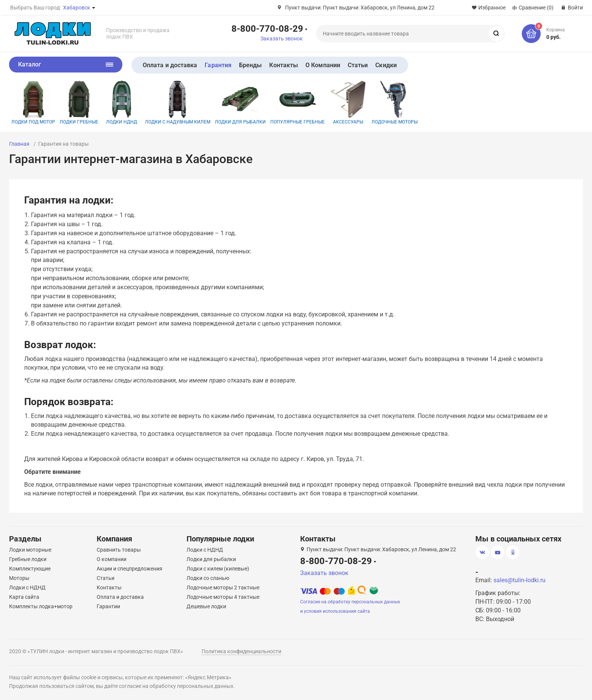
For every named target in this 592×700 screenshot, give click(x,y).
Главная (19, 144)
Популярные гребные (298, 103)
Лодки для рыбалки (240, 103)
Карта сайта (24, 597)
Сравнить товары (119, 550)
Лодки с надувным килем (178, 103)
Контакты (284, 65)
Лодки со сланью (208, 578)
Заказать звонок (282, 39)
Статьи (358, 65)
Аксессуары (348, 103)
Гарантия (218, 65)
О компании (112, 559)
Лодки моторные (30, 550)
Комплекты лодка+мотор (41, 606)
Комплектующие (30, 569)
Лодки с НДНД (27, 587)
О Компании (323, 65)
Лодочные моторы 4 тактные (223, 597)
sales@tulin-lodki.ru (520, 580)
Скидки (386, 65)
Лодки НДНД (122, 103)
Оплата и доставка (170, 65)
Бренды (250, 65)
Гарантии (108, 606)
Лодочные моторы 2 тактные (223, 587)
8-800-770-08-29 (267, 28)
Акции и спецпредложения (129, 569)
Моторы (19, 578)
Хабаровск (77, 8)
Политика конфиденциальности (241, 651)
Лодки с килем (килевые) (218, 569)
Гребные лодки (28, 559)
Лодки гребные (79, 103)
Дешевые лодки (206, 606)
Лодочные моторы (395, 103)
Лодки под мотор (33, 103)
